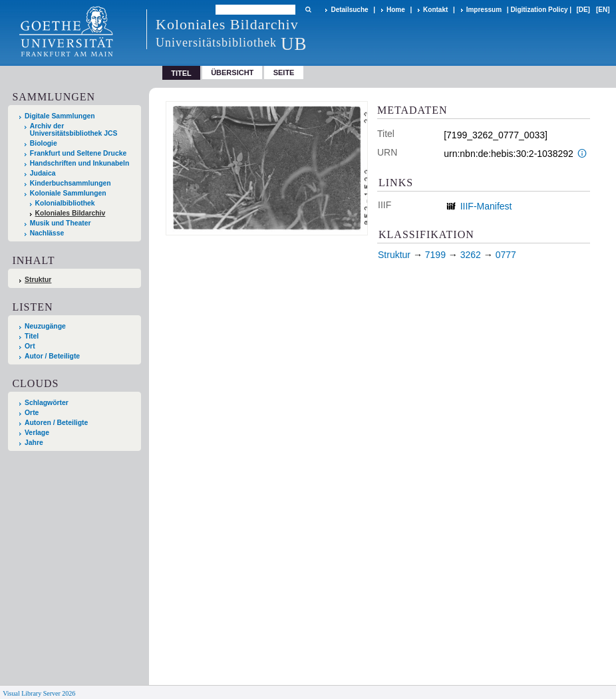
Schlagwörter (47, 403)
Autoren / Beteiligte (56, 423)
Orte (32, 413)
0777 (506, 255)
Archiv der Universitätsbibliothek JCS (74, 130)
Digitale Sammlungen (60, 116)
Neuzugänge (45, 326)
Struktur (38, 280)
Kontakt (435, 10)
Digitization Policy (539, 10)
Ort (30, 346)
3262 (471, 255)
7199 (435, 255)
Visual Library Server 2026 (39, 693)
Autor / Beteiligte (52, 356)
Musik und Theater (61, 223)
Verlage (37, 433)
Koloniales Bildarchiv (71, 213)
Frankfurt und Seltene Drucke (78, 153)
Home (396, 10)
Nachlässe (47, 233)
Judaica (43, 173)
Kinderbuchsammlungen (71, 183)
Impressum (484, 10)
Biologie (44, 143)
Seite (284, 72)
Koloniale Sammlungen (68, 193)
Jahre (34, 443)
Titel (32, 336)
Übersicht (232, 72)
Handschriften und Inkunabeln (80, 163)
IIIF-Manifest (486, 206)
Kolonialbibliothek (65, 203)
